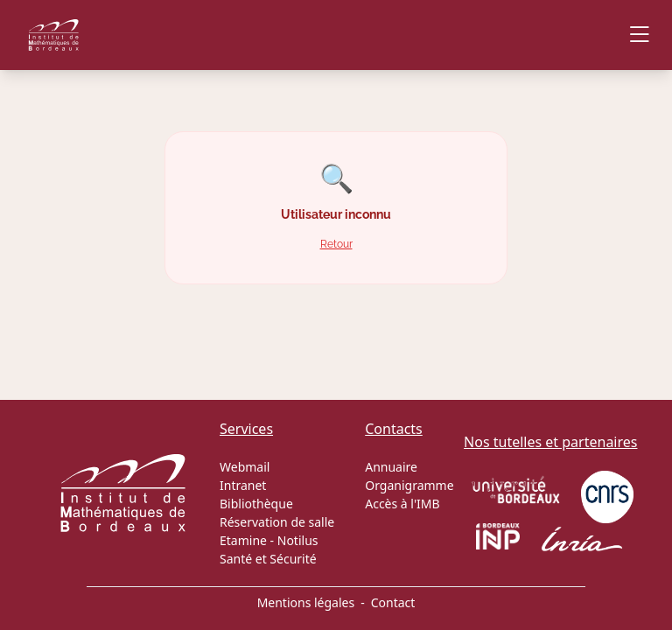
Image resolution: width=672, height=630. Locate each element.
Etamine (243, 540)
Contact (393, 602)
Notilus (298, 540)
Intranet (243, 485)
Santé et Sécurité (268, 559)
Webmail (245, 467)
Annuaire (391, 467)
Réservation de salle (277, 522)
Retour (336, 244)
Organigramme (409, 485)
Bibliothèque (256, 504)
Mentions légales (306, 602)
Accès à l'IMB (402, 504)
